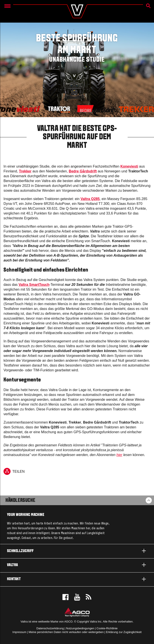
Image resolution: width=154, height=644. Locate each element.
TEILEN (14, 471)
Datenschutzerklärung (50, 628)
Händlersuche (20, 501)
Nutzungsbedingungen (80, 628)
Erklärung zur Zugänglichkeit (124, 632)
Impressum (19, 632)
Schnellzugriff (77, 551)
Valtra (77, 565)
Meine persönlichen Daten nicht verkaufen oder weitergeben (66, 632)
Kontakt (77, 579)
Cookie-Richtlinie (107, 628)
